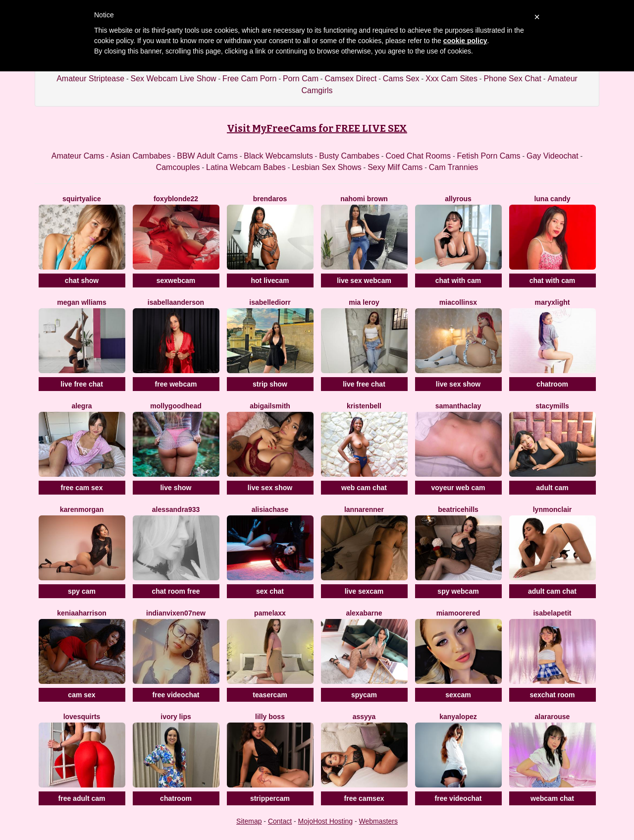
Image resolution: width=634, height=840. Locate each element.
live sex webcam (364, 280)
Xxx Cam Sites (451, 79)
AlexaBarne (364, 613)
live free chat (82, 384)
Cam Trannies (454, 167)
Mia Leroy (364, 302)
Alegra (81, 406)
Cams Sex (401, 79)
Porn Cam (301, 79)
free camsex (364, 798)
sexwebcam (176, 280)
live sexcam (364, 591)
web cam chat (364, 488)
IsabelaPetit (552, 613)
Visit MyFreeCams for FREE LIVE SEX (317, 128)
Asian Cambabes (141, 156)
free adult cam (82, 798)
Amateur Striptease (90, 79)
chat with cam (458, 280)
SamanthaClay (458, 406)
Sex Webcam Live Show (174, 79)
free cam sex (82, 488)
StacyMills (552, 406)
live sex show (458, 384)
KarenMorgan (82, 509)
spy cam (82, 591)
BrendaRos (270, 199)
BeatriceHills (458, 509)
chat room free (176, 591)
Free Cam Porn (249, 79)
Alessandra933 (176, 509)
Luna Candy (552, 199)
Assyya (364, 717)
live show (176, 488)
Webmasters (378, 821)
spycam (364, 695)
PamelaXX (270, 613)
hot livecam (270, 280)
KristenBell (364, 406)
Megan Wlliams (82, 302)
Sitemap (249, 821)
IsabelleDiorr (270, 302)
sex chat (270, 591)
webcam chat (552, 798)
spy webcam (458, 591)
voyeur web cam (458, 488)
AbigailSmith (270, 406)
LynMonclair (553, 509)
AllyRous (458, 199)
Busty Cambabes (349, 156)
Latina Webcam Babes (246, 167)
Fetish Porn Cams (489, 156)
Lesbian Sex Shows (327, 167)
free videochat (176, 695)
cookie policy (465, 41)
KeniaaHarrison (82, 613)
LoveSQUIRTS (82, 717)
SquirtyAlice (82, 199)
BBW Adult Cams (207, 156)
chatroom (552, 384)
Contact (280, 821)
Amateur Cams (78, 156)
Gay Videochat (553, 156)
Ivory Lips (176, 717)
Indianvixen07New (176, 613)
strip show (270, 384)
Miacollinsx (458, 302)
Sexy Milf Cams (395, 167)
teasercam (270, 695)
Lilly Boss (270, 717)
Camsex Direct (350, 79)
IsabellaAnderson (176, 302)
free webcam (176, 384)
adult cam (552, 488)
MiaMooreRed (458, 613)
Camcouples (178, 167)
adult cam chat (552, 591)
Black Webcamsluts (278, 156)
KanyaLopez (458, 717)
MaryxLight (553, 302)
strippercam (270, 798)
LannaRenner (364, 509)
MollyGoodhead (176, 406)
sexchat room (552, 695)
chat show (82, 280)
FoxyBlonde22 (176, 199)
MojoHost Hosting (326, 821)
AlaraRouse (553, 717)
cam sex (81, 695)
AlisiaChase (270, 509)
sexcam (458, 695)
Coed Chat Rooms (418, 156)
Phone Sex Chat (512, 79)
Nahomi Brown (364, 199)
